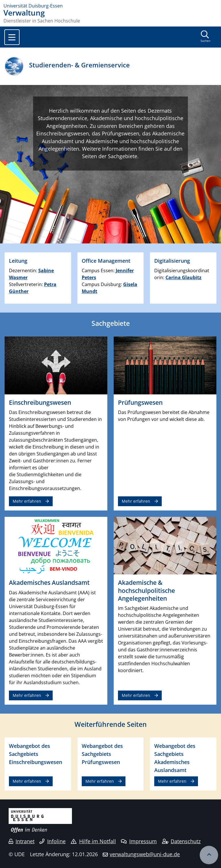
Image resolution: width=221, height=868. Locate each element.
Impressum (139, 841)
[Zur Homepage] (110, 6)
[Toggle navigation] (12, 37)
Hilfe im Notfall (93, 841)
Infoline (53, 841)
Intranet (22, 841)
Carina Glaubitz (183, 277)
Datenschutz (181, 841)
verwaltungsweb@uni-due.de (145, 854)
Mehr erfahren (27, 501)
